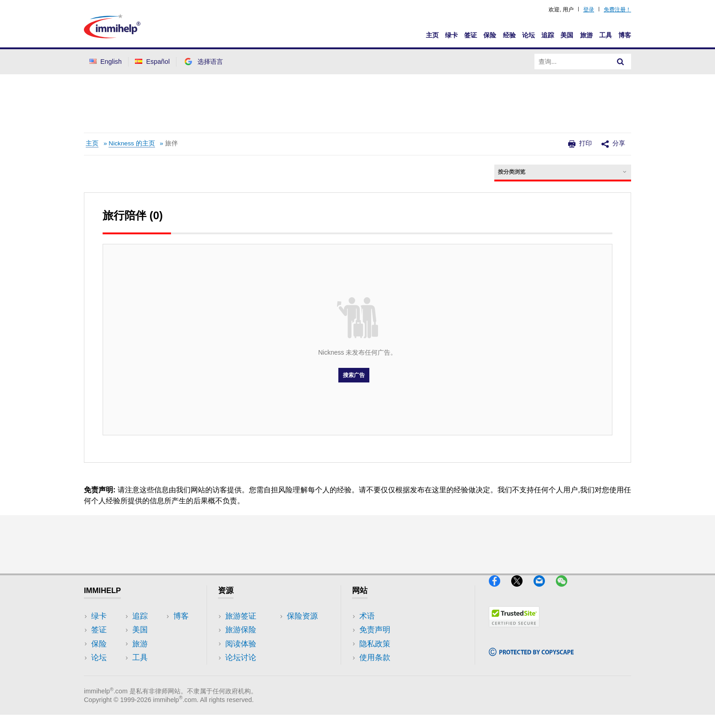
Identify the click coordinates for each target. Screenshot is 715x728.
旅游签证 (241, 616)
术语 (367, 616)
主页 (432, 35)
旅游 (586, 35)
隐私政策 (375, 644)
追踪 (548, 35)
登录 (589, 10)
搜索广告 (354, 375)
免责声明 (375, 630)
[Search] (621, 62)
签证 (471, 35)
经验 (509, 35)
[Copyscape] (531, 660)
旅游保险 (241, 630)
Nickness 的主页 (132, 143)
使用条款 (375, 658)
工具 (606, 35)
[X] (522, 590)
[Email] (545, 590)
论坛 (528, 35)
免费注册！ (617, 10)
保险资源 (241, 671)
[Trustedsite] (514, 631)
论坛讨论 (241, 658)
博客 (625, 35)
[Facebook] (500, 590)
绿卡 (451, 35)
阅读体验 (241, 644)
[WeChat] (566, 590)
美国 (567, 35)
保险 (490, 35)
